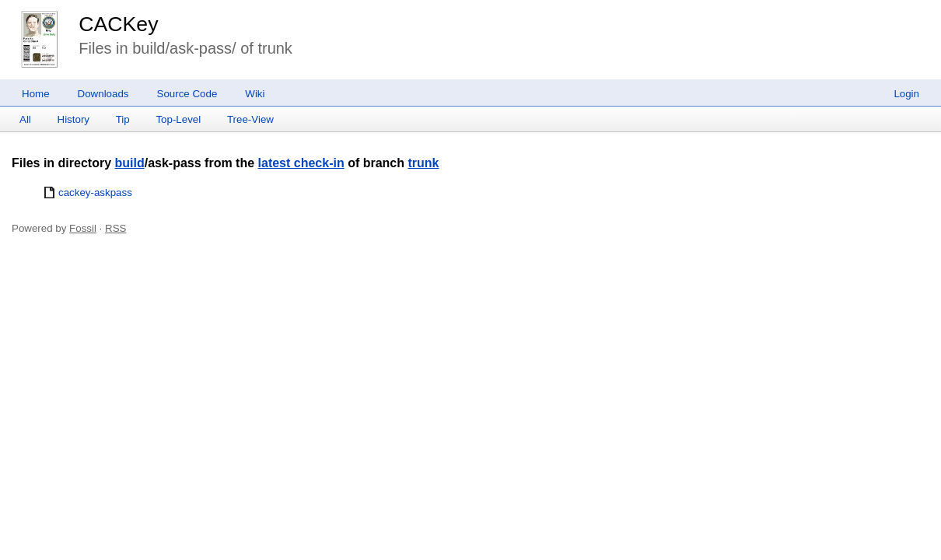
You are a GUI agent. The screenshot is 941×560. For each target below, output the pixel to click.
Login (906, 94)
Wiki (255, 94)
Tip (123, 119)
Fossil (83, 228)
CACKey (118, 24)
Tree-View (250, 119)
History (73, 119)
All (25, 119)
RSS (115, 228)
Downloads (103, 94)
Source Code (187, 94)
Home (36, 94)
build (129, 163)
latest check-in (301, 163)
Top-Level (178, 119)
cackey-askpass (95, 192)
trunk (423, 163)
